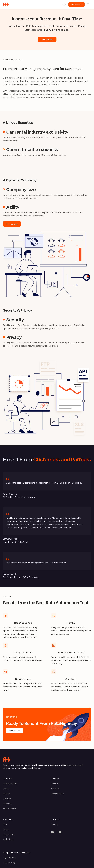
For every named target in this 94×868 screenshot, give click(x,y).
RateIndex (7, 804)
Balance (6, 794)
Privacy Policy (9, 862)
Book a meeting (76, 4)
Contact (54, 824)
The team (55, 789)
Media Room (8, 839)
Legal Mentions (9, 857)
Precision (7, 799)
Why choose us (57, 794)
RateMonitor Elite (10, 784)
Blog (5, 824)
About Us (55, 784)
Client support (9, 834)
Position (6, 789)
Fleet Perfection (10, 809)
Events (6, 829)
